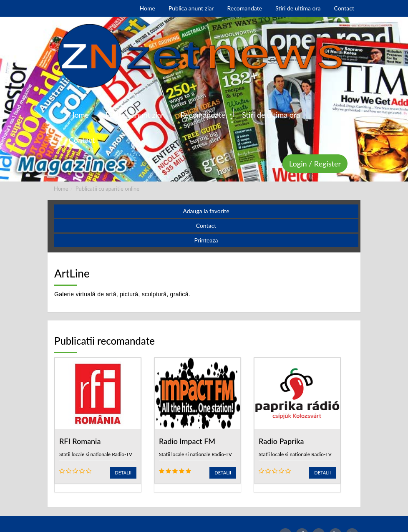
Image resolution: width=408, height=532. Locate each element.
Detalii (123, 473)
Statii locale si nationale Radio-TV (96, 454)
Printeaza (206, 240)
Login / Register (315, 164)
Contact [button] (206, 226)
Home (61, 189)
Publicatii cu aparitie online (107, 189)
